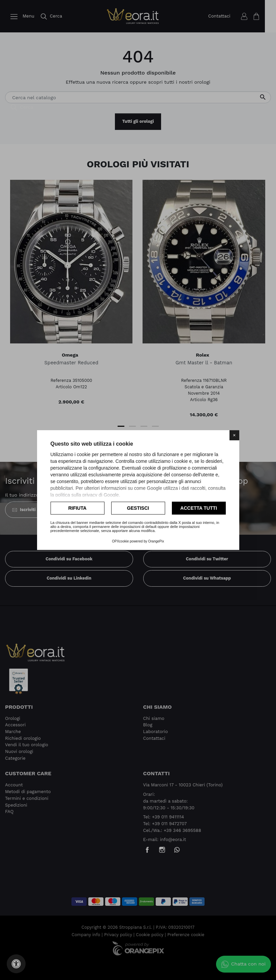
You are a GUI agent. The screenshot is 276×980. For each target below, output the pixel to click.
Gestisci (138, 508)
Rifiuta (77, 508)
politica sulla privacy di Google (87, 495)
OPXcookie (120, 541)
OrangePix (156, 541)
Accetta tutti (199, 508)
